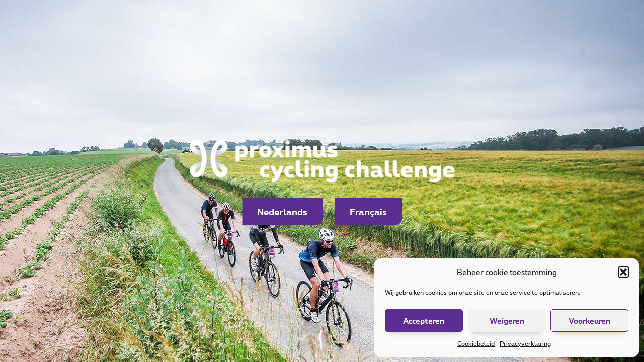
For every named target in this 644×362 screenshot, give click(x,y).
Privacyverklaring (525, 343)
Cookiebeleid (476, 343)
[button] (623, 272)
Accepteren (424, 321)
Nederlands (282, 212)
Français (368, 212)
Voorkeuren (589, 321)
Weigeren (507, 321)
